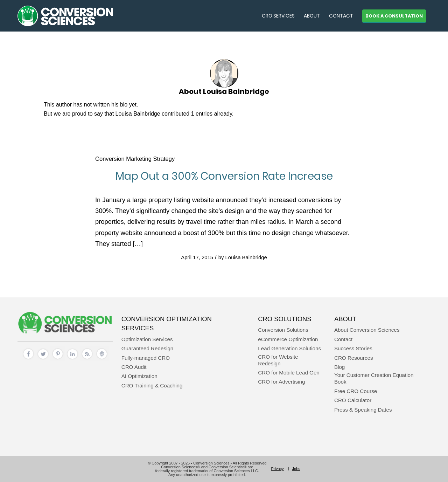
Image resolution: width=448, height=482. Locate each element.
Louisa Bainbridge (246, 257)
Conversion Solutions (283, 330)
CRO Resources (354, 358)
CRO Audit (134, 367)
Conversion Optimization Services (167, 323)
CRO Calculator (353, 400)
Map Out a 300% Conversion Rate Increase (224, 176)
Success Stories (353, 348)
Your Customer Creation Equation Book (374, 378)
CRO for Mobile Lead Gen (289, 373)
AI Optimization (139, 376)
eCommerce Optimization (288, 339)
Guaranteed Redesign (148, 348)
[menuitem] (278, 16)
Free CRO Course (356, 391)
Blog (339, 367)
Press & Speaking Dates (363, 410)
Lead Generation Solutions (289, 348)
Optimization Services (147, 339)
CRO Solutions (285, 319)
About (345, 319)
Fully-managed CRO (146, 358)
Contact (343, 339)
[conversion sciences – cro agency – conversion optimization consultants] (65, 16)
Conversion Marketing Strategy (135, 159)
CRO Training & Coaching (152, 385)
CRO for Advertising (281, 382)
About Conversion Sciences (367, 330)
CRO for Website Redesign (278, 360)
